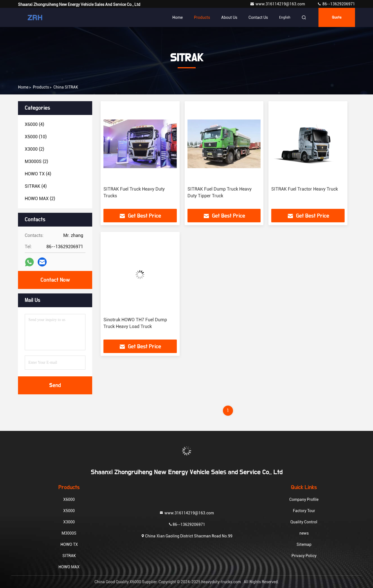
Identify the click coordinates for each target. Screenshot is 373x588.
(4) (34, 124)
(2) (34, 149)
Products (202, 17)
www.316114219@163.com (278, 4)
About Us (229, 17)
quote (337, 17)
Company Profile (304, 499)
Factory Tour (304, 511)
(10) (36, 137)
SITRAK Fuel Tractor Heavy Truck (305, 189)
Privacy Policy (304, 556)
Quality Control (304, 522)
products (41, 87)
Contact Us (258, 17)
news (304, 533)
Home (178, 17)
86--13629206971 (336, 4)
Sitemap (304, 544)
